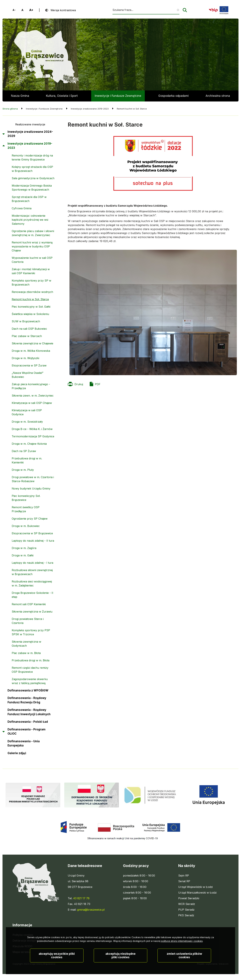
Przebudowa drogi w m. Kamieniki (27, 460)
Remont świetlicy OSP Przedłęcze (26, 509)
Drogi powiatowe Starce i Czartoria (28, 621)
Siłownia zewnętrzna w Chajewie (32, 343)
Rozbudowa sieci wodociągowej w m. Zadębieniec (32, 583)
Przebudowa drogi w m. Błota (31, 660)
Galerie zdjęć (17, 753)
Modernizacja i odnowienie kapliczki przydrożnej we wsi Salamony (30, 220)
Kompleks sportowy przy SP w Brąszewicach (31, 283)
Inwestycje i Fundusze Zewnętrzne (118, 96)
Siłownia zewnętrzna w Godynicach (26, 644)
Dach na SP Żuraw (24, 451)
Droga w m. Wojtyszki (25, 358)
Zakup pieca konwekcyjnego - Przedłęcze (31, 386)
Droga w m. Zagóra (24, 548)
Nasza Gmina (20, 96)
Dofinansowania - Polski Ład (28, 722)
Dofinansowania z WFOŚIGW (28, 690)
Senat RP (184, 881)
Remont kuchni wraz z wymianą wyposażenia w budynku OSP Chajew (32, 246)
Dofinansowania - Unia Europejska (24, 743)
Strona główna (10, 109)
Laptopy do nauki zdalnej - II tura (33, 541)
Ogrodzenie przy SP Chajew (30, 519)
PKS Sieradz (186, 915)
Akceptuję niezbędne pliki (120, 966)
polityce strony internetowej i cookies (182, 951)
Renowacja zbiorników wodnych (32, 292)
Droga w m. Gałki (23, 555)
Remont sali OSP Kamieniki (29, 604)
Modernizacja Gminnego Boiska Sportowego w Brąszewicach (32, 188)
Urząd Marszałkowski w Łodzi (197, 893)
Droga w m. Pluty (23, 470)
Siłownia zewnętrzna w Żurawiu (32, 612)
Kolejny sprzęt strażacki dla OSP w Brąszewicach (32, 169)
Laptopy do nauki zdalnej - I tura (32, 563)
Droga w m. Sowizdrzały (27, 422)
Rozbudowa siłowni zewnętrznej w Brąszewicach (32, 572)
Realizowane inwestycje (30, 124)
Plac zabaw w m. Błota (26, 653)
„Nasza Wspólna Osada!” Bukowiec (28, 375)
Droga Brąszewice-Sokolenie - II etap (32, 595)
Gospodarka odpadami (173, 96)
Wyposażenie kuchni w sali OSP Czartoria (32, 260)
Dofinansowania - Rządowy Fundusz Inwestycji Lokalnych (29, 712)
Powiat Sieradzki (189, 898)
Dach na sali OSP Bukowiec (29, 329)
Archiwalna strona (218, 98)
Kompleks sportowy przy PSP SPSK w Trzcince (31, 632)
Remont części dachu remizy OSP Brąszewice (30, 670)
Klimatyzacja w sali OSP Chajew (32, 403)
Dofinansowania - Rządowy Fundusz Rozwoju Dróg (27, 700)
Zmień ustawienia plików (184, 966)
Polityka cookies (23, 935)
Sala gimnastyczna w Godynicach (33, 178)
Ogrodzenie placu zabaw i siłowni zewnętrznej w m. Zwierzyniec (33, 233)
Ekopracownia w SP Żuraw (29, 365)
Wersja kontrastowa (63, 10)
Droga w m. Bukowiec (26, 526)
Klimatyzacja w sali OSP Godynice (27, 412)
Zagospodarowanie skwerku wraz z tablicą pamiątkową (30, 681)
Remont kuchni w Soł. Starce (30, 299)
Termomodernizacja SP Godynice (33, 436)
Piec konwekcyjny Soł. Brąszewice (26, 498)
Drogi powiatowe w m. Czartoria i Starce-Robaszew (33, 479)
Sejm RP (184, 876)
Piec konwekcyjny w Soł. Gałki (31, 307)
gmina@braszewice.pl (91, 910)
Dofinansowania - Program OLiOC (27, 732)
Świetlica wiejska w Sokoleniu (30, 314)
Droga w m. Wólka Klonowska (31, 351)
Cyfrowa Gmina (22, 208)
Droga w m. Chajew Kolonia (29, 444)
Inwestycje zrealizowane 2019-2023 (30, 146)
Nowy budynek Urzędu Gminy (31, 488)
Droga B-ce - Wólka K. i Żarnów (32, 429)
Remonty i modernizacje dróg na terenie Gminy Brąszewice (32, 157)
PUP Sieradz (186, 910)
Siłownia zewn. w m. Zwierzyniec (33, 396)
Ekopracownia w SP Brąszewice (32, 533)
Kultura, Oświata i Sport (62, 96)
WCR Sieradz (187, 904)
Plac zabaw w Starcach (27, 336)
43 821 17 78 (81, 898)
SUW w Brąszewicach (26, 321)
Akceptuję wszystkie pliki (57, 966)
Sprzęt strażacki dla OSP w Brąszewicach (29, 199)
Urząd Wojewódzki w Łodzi (195, 887)
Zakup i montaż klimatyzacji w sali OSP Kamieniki (31, 271)
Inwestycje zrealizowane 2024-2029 (30, 134)
